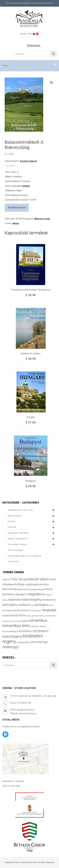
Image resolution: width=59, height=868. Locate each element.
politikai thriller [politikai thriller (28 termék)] (38, 616)
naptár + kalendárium (31, 539)
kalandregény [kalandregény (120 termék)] (32, 599)
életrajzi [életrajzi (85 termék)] (43, 642)
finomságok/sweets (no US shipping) (24, 556)
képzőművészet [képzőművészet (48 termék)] (21, 610)
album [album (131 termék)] (45, 579)
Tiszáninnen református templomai (31, 290)
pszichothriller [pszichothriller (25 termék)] (50, 616)
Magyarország (42, 219)
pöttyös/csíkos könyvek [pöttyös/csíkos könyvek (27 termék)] (12, 621)
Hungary (31, 417)
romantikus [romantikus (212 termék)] (38, 620)
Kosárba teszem (17, 208)
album (16, 223)
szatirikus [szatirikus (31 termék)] (35, 626)
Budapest (31, 481)
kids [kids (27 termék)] (33, 605)
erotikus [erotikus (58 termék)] (44, 584)
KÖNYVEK (31, 527)
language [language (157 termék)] (49, 610)
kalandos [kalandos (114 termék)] (15, 600)
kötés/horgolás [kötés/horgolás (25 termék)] (36, 611)
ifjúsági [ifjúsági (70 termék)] (20, 594)
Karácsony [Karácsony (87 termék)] (49, 600)
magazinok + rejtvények (31, 533)
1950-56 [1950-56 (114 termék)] (16, 579)
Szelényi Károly (28, 161)
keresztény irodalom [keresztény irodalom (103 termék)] (16, 605)
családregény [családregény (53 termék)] (32, 584)
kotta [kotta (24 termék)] (51, 605)
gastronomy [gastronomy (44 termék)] (24, 589)
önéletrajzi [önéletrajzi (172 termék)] (10, 647)
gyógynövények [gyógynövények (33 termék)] (37, 589)
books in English (31, 516)
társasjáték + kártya (31, 544)
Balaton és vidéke (31, 354)
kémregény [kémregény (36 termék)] (7, 610)
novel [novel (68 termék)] (6, 615)
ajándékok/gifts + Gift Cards (31, 510)
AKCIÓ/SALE (13, 562)
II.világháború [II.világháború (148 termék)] (35, 594)
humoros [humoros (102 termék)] (9, 594)
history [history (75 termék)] (48, 589)
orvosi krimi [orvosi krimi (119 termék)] (18, 615)
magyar (26, 186)
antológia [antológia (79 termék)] (18, 584)
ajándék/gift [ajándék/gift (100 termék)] (31, 579)
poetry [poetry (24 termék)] (29, 616)
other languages (15, 550)
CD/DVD (31, 522)
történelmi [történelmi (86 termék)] (26, 631)
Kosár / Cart (28, 34)
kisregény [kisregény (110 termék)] (42, 605)
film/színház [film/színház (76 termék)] (10, 589)
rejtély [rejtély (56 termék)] (25, 621)
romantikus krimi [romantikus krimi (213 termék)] (16, 626)
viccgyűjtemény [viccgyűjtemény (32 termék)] (23, 642)
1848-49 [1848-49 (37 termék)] (6, 580)
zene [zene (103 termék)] (34, 642)
